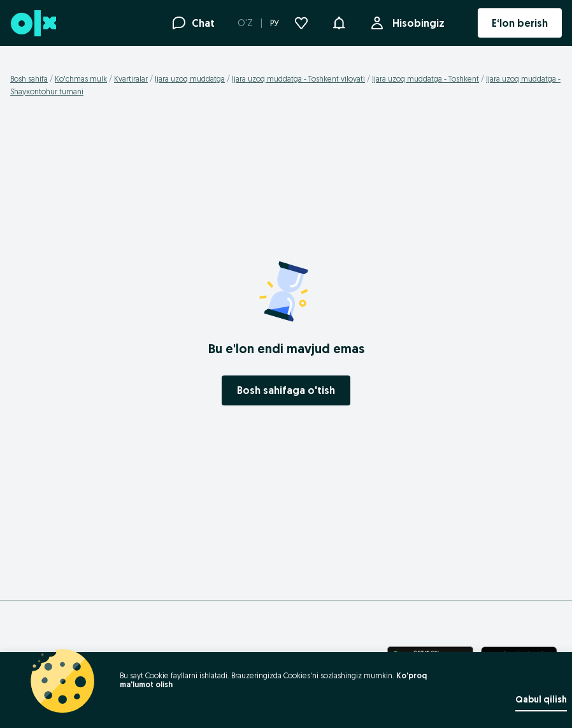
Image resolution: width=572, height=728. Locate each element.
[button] (339, 22)
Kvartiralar (131, 79)
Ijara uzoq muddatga (190, 79)
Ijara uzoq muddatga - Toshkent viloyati (298, 79)
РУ (275, 23)
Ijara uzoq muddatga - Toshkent (425, 79)
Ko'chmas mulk (81, 79)
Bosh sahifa (29, 79)
